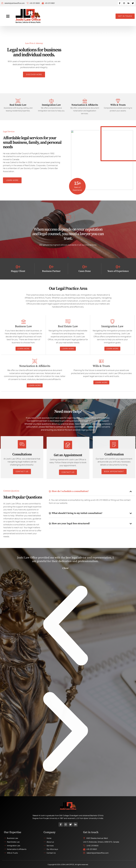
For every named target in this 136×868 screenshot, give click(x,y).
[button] (8, 16)
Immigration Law (51, 105)
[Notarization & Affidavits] (85, 101)
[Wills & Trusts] (118, 101)
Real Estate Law (18, 105)
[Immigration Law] (51, 101)
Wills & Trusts (118, 105)
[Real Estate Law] (18, 101)
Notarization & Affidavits (85, 105)
